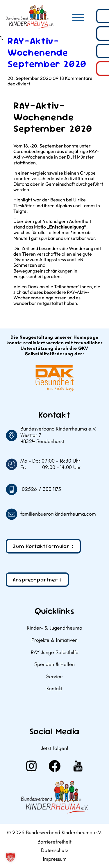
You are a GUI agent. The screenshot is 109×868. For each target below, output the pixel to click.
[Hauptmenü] (78, 17)
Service (54, 677)
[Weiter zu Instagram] (31, 766)
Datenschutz (55, 850)
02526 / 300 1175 (41, 489)
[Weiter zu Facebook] (55, 766)
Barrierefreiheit (54, 842)
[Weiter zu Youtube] (78, 766)
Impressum (55, 859)
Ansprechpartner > (37, 580)
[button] (10, 858)
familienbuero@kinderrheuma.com (58, 514)
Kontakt (54, 689)
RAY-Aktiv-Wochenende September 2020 (47, 52)
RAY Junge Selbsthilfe (55, 652)
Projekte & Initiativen (54, 640)
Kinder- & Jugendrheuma (55, 628)
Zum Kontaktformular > (43, 546)
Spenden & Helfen (54, 664)
